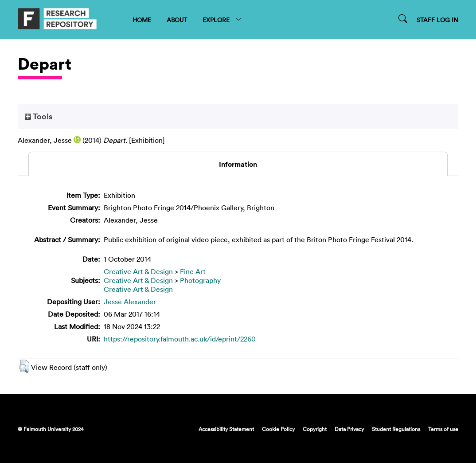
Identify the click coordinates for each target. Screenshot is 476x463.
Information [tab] (238, 164)
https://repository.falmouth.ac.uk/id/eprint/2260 (180, 339)
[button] (24, 366)
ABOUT (177, 20)
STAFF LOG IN (437, 20)
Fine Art (193, 271)
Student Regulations (396, 429)
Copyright (315, 429)
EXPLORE (222, 20)
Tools (39, 116)
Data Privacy (349, 429)
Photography (200, 280)
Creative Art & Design (138, 271)
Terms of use (443, 429)
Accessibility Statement (226, 429)
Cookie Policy (278, 429)
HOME (142, 20)
